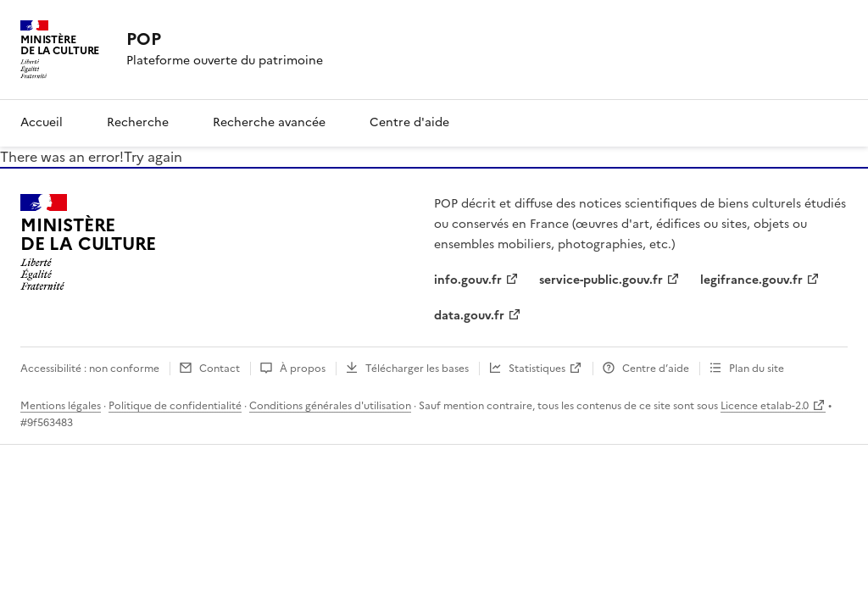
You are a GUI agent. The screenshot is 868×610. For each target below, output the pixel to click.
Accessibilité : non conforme (90, 369)
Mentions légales (61, 406)
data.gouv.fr (469, 316)
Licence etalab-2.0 (765, 406)
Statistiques (537, 369)
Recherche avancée (269, 122)
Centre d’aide (656, 369)
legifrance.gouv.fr (751, 280)
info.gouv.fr (468, 280)
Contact (220, 369)
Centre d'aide (409, 122)
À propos (303, 369)
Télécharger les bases (417, 369)
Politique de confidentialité (175, 406)
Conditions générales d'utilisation (330, 406)
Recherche (138, 122)
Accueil (42, 122)
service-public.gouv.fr (601, 280)
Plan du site (757, 369)
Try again (153, 157)
